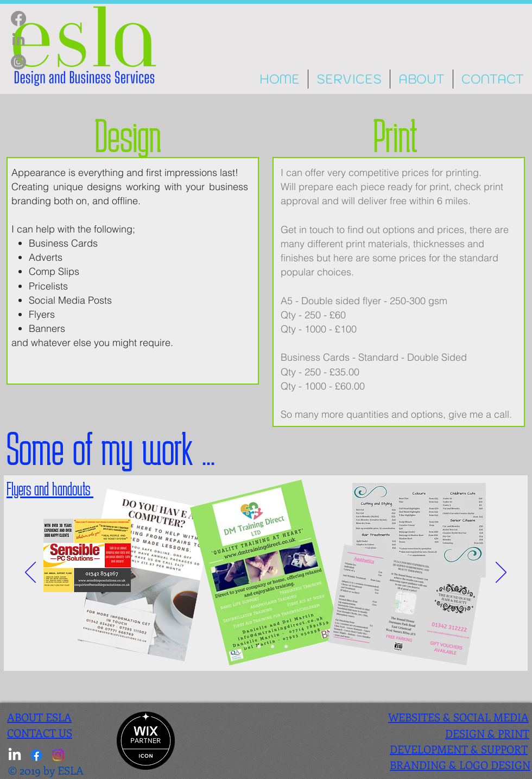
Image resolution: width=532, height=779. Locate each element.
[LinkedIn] (18, 40)
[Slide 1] (286, 646)
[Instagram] (18, 62)
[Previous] (30, 573)
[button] (349, 79)
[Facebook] (18, 18)
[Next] (501, 573)
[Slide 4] (273, 646)
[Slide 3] (259, 646)
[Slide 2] (245, 646)
